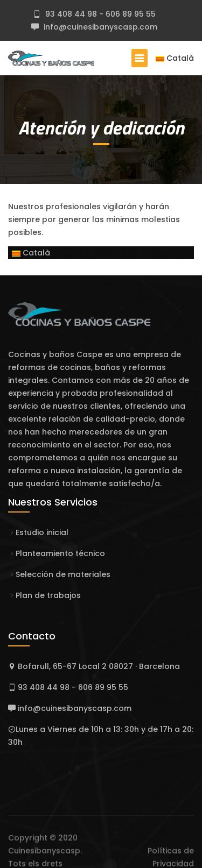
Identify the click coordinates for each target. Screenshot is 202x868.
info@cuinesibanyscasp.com (99, 27)
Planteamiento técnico (60, 553)
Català (175, 58)
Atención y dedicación (101, 127)
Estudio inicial (42, 532)
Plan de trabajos (48, 595)
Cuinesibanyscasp (44, 860)
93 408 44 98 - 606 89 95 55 (99, 14)
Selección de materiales (63, 574)
